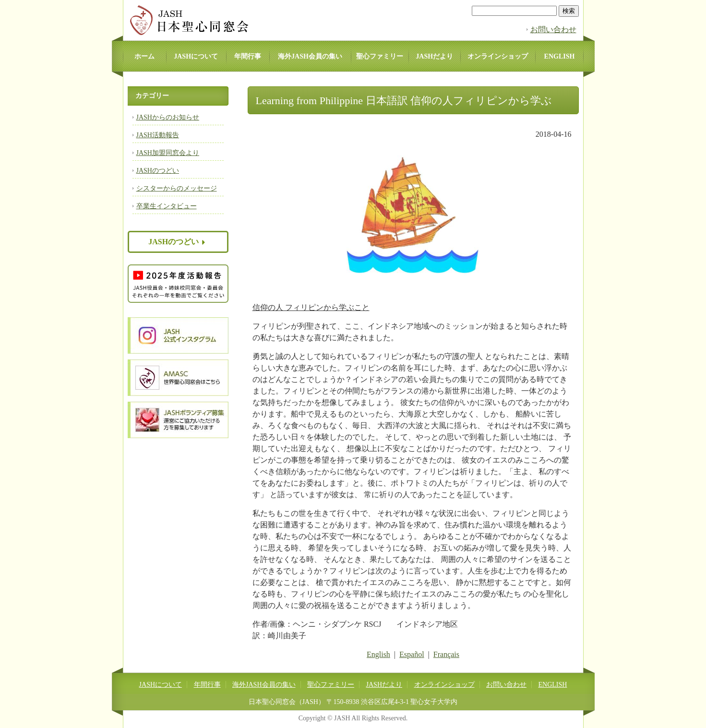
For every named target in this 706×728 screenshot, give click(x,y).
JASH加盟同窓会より (168, 153)
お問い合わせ (553, 30)
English (378, 654)
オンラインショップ (498, 56)
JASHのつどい (158, 171)
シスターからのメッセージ (177, 188)
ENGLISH (560, 56)
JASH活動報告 (158, 135)
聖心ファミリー (380, 56)
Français (446, 654)
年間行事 (248, 56)
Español (412, 654)
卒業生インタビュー (167, 206)
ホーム (144, 56)
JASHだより (434, 56)
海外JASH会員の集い (310, 56)
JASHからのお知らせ (168, 117)
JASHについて (196, 56)
